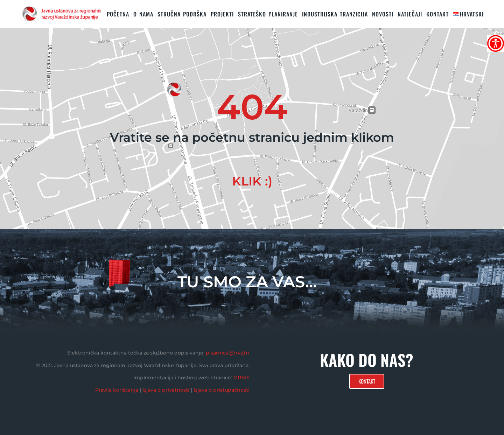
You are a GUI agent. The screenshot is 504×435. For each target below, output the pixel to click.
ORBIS (241, 378)
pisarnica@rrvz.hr (228, 353)
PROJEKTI (222, 14)
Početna (118, 14)
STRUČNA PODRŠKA (182, 14)
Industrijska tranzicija (335, 14)
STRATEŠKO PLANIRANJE (268, 14)
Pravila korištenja (117, 390)
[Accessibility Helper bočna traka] (496, 43)
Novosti (383, 14)
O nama (143, 14)
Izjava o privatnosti (166, 390)
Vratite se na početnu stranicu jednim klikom (252, 137)
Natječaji (410, 14)
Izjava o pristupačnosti (222, 390)
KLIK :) (252, 181)
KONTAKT (437, 14)
